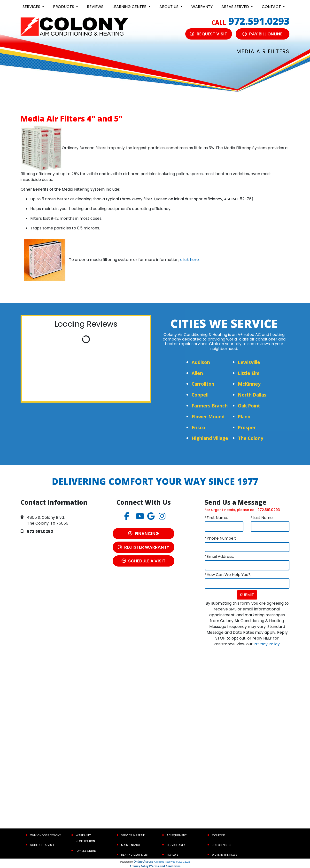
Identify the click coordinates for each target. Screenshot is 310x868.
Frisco (198, 427)
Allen (197, 373)
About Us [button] (169, 7)
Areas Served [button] (236, 7)
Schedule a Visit (42, 845)
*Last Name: (262, 518)
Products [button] (64, 7)
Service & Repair (133, 835)
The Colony (251, 438)
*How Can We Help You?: (228, 575)
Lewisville (249, 362)
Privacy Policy (267, 644)
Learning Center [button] (130, 7)
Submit (247, 595)
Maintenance (131, 845)
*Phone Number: (220, 538)
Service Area (176, 845)
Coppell (200, 395)
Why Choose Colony (46, 835)
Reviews (95, 7)
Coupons (219, 835)
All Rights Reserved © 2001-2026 (172, 862)
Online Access (143, 862)
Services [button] (32, 7)
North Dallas (252, 395)
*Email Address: (219, 556)
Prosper (247, 427)
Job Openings (222, 845)
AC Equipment (177, 835)
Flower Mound (208, 417)
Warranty (202, 7)
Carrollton (203, 384)
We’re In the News (225, 855)
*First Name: (216, 518)
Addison (201, 362)
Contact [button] (272, 7)
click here (190, 260)
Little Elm (249, 373)
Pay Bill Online (86, 851)
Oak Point (249, 406)
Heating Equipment (135, 855)
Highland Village (210, 438)
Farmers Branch (210, 406)
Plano (244, 417)
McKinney (249, 384)
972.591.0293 (259, 21)
